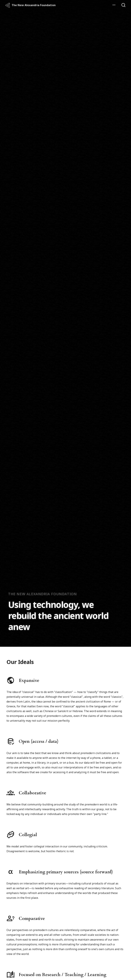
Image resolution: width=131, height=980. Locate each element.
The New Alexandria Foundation (34, 5)
